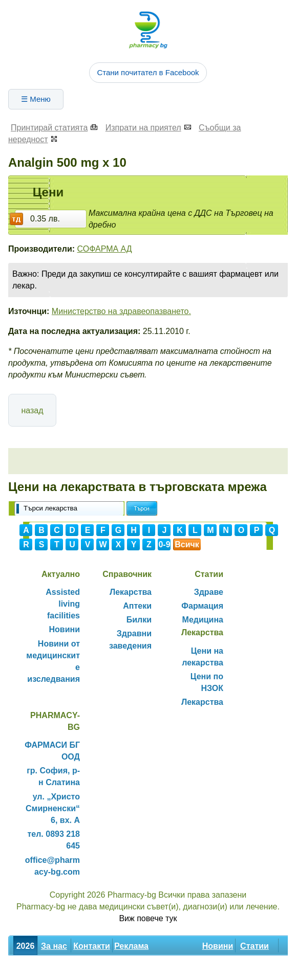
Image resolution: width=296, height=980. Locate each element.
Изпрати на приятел (143, 128)
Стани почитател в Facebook (148, 72)
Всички (187, 545)
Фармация (202, 606)
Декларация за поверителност (104, 968)
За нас (54, 946)
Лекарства (131, 592)
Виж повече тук (148, 918)
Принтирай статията (49, 128)
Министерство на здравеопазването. (121, 311)
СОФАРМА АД (105, 249)
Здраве (209, 592)
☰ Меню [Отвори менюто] (36, 99)
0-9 (164, 544)
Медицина (203, 620)
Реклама (131, 946)
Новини (65, 629)
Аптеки (137, 606)
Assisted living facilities (63, 604)
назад (32, 410)
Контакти (92, 946)
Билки (139, 620)
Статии (255, 946)
